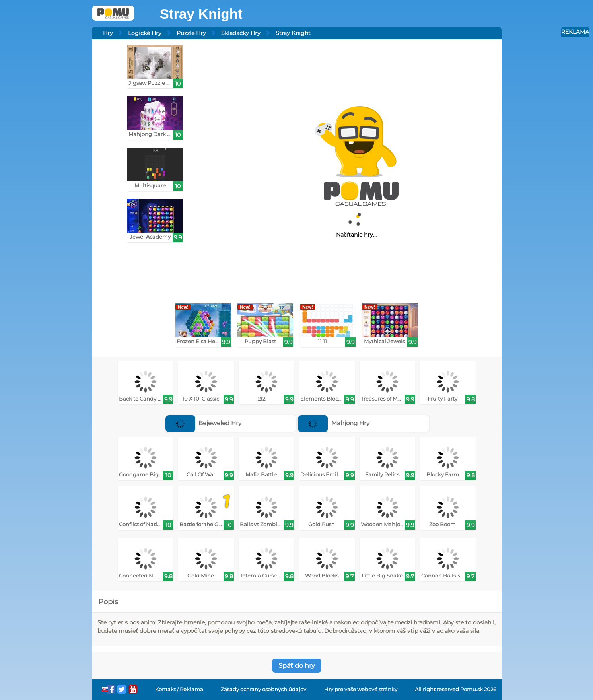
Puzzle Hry (191, 33)
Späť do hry (297, 666)
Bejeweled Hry (204, 423)
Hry (108, 33)
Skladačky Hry (241, 33)
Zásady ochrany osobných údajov (263, 689)
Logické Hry (145, 33)
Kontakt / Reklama (179, 689)
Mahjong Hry (334, 423)
